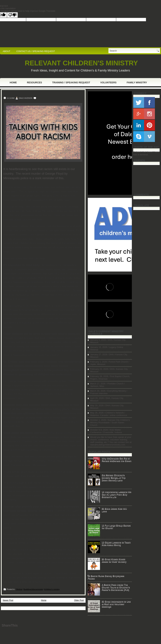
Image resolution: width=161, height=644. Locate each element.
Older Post (79, 600)
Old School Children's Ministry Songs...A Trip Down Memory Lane (114, 478)
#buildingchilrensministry (33, 589)
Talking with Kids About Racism (31, 94)
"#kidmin (19, 589)
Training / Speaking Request (71, 82)
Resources (34, 82)
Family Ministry (137, 82)
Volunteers (108, 82)
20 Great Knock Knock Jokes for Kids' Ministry (114, 560)
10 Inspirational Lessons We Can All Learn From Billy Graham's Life (117, 494)
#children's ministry (52, 589)
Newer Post (8, 600)
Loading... (138, 200)
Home (13, 82)
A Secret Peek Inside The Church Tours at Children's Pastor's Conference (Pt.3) (116, 587)
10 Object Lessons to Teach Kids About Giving (116, 544)
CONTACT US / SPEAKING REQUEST (36, 51)
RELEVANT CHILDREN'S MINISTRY (81, 63)
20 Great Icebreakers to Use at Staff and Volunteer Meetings (116, 604)
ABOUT (7, 51)
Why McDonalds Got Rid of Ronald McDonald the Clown (117, 460)
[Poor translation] (12, 15)
